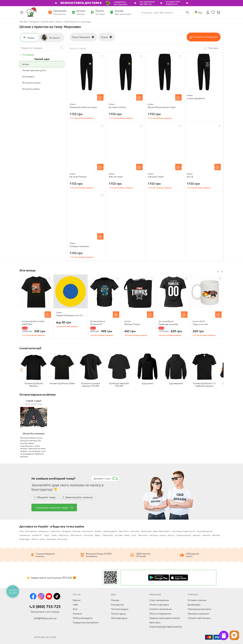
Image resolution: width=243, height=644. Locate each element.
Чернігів (206, 535)
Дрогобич (124, 531)
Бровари (67, 531)
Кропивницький (205, 531)
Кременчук (25, 535)
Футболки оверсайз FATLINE (119, 384)
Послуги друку (118, 613)
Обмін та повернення (160, 613)
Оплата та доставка (159, 604)
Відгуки (77, 600)
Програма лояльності (198, 613)
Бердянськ (44, 531)
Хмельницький (184, 535)
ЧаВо (75, 604)
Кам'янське (88, 531)
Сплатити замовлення (161, 609)
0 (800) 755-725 (47, 607)
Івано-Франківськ (162, 531)
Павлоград (107, 535)
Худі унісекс (147, 383)
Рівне (127, 535)
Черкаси (197, 535)
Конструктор (117, 604)
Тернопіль (143, 535)
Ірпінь (42, 539)
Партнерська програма (199, 609)
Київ (21, 531)
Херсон (171, 535)
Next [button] (222, 272)
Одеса (98, 535)
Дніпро (98, 531)
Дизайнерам (194, 604)
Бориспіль (56, 531)
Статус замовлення (159, 600)
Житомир (135, 531)
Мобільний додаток (83, 618)
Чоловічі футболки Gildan (62, 383)
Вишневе (51, 539)
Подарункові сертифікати (86, 622)
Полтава (118, 535)
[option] (36, 307)
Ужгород (154, 535)
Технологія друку (120, 609)
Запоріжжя (146, 531)
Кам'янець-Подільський (184, 531)
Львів (54, 535)
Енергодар (25, 539)
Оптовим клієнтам (197, 600)
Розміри (115, 600)
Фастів (35, 539)
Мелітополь (76, 535)
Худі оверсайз (176, 383)
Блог (75, 609)
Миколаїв (88, 535)
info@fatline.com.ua (45, 618)
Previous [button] (218, 272)
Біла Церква (31, 531)
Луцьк (47, 535)
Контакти (77, 613)
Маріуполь (63, 535)
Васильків (62, 539)
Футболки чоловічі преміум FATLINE (91, 384)
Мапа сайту (155, 622)
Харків (163, 535)
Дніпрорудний (110, 531)
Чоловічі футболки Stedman (34, 384)
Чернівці (216, 535)
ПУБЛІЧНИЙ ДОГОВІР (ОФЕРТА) (166, 627)
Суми (134, 535)
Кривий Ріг (37, 535)
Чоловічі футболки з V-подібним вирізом (204, 384)
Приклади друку (119, 618)
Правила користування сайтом (165, 618)
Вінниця (77, 531)
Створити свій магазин (199, 618)
